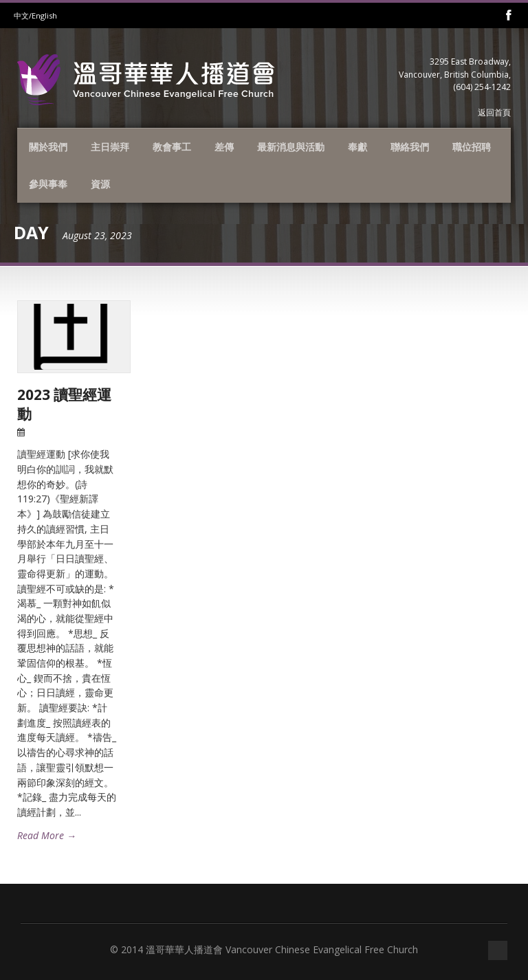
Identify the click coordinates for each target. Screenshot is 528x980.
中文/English (35, 15)
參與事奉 (48, 184)
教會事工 (172, 147)
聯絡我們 (410, 147)
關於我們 (48, 147)
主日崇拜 (110, 147)
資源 (100, 184)
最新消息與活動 (291, 147)
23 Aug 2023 (53, 432)
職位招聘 (472, 147)
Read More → (47, 835)
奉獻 (357, 147)
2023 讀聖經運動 (64, 404)
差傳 (224, 147)
